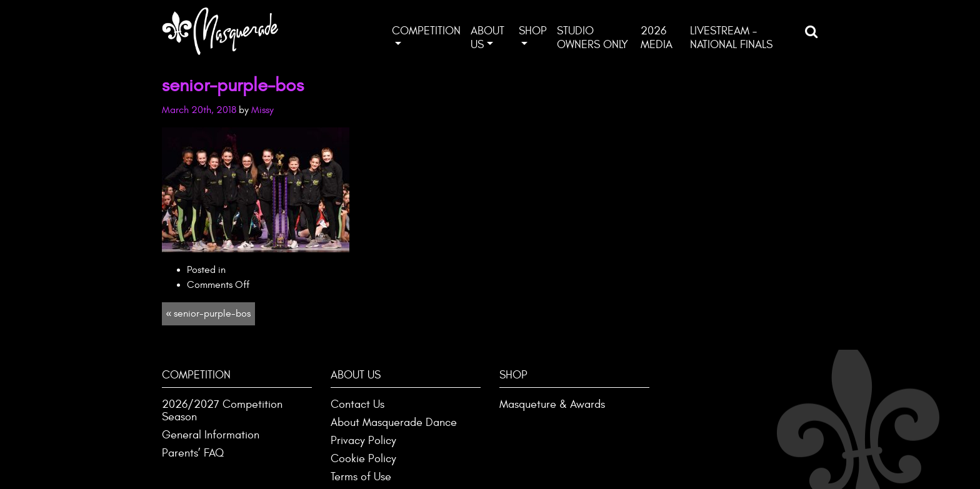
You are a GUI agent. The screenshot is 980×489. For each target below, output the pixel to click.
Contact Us (357, 404)
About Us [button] (487, 38)
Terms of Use (361, 477)
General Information (211, 435)
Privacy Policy (363, 441)
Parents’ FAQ (193, 453)
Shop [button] (533, 31)
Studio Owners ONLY (592, 38)
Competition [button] (426, 31)
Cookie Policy (363, 459)
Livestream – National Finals (731, 38)
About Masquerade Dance (394, 422)
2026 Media (657, 38)
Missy (262, 110)
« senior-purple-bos (208, 314)
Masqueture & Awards (552, 404)
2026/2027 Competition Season (222, 411)
